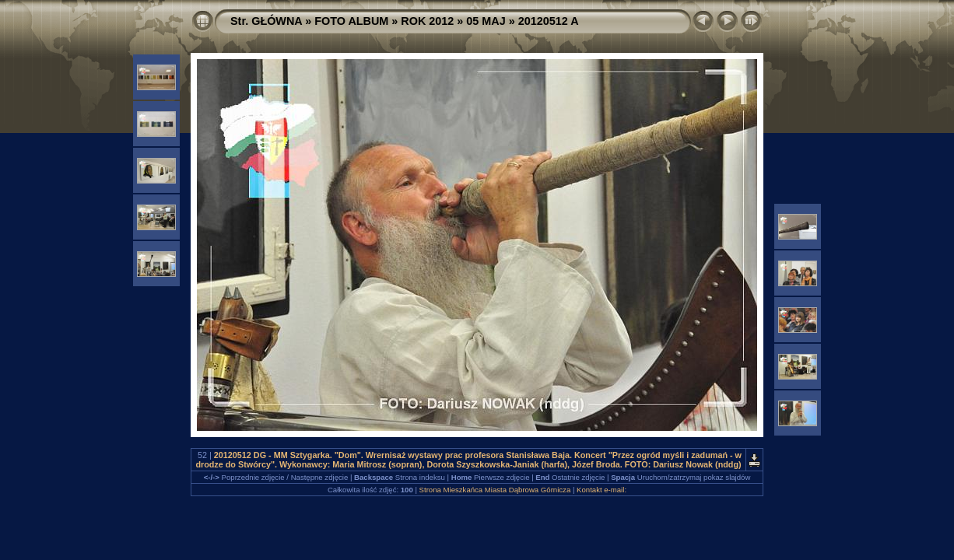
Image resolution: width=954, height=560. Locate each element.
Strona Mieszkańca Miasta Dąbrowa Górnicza (495, 490)
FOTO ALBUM (351, 21)
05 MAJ (486, 21)
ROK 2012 (427, 21)
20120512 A (549, 21)
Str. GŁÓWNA (266, 21)
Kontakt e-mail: (602, 490)
